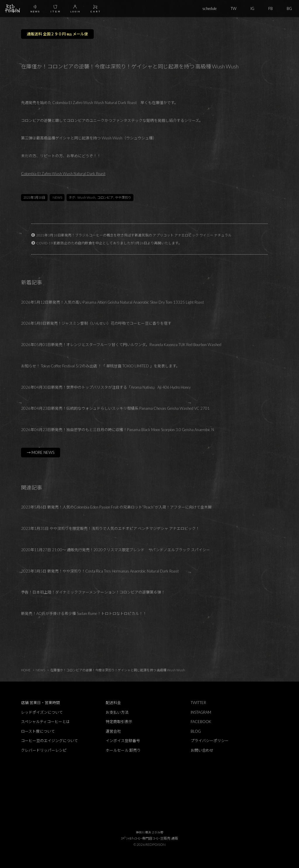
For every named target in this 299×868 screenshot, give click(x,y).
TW (234, 8)
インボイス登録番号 (123, 741)
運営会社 (113, 731)
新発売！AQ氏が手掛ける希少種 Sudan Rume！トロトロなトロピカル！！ (84, 613)
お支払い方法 (117, 712)
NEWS (57, 197)
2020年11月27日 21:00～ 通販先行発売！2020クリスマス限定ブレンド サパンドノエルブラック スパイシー (115, 550)
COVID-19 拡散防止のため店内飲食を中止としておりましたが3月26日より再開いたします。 (109, 243)
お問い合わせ (202, 750)
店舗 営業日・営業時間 (40, 703)
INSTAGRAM (201, 712)
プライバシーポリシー (210, 741)
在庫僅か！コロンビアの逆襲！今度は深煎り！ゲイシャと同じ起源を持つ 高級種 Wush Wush (118, 670)
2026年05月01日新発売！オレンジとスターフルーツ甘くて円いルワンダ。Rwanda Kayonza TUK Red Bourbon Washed (121, 345)
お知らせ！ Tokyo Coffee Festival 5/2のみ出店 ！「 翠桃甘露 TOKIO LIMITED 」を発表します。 (100, 366)
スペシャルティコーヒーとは (45, 722)
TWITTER (198, 703)
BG (289, 8)
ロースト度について (38, 731)
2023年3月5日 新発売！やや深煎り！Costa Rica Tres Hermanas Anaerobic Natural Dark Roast (100, 571)
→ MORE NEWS (41, 452)
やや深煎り (123, 197)
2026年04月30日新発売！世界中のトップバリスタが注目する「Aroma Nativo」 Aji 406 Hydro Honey (106, 387)
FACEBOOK (201, 722)
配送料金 (113, 703)
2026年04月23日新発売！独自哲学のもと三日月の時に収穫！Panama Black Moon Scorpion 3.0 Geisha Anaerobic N (118, 430)
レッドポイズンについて (42, 712)
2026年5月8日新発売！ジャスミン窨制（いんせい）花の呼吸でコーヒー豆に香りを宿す (96, 323)
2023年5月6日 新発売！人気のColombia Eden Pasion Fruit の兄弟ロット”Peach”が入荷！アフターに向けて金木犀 (116, 507)
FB (271, 8)
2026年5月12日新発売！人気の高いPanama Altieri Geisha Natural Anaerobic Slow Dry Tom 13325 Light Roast (112, 302)
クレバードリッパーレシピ (44, 750)
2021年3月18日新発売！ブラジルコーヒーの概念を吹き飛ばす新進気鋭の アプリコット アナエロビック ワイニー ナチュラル (134, 235)
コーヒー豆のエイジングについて (49, 741)
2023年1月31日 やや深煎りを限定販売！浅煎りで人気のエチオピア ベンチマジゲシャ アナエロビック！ (110, 528)
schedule (210, 8)
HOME (26, 670)
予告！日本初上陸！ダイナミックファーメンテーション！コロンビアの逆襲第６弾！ (93, 592)
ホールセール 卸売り (123, 750)
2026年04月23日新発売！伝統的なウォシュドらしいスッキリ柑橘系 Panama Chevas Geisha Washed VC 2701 (115, 408)
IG (252, 8)
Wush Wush (86, 197)
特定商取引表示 (119, 722)
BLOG (196, 731)
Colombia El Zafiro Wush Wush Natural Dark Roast (63, 174)
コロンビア (105, 197)
